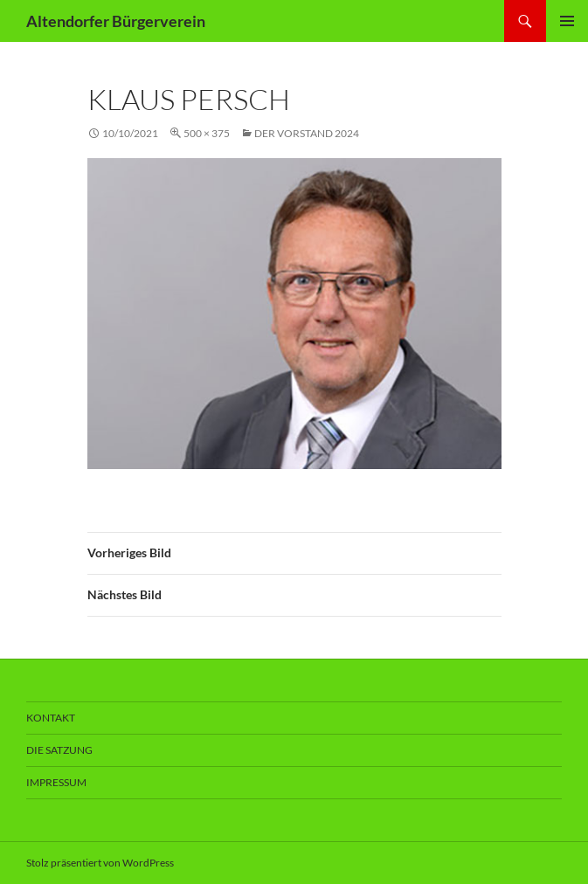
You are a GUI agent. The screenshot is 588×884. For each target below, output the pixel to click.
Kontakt (51, 718)
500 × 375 (207, 133)
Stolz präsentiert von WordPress (100, 863)
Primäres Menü (567, 21)
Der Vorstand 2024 (307, 133)
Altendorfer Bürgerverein (116, 21)
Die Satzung (59, 750)
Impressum (56, 782)
